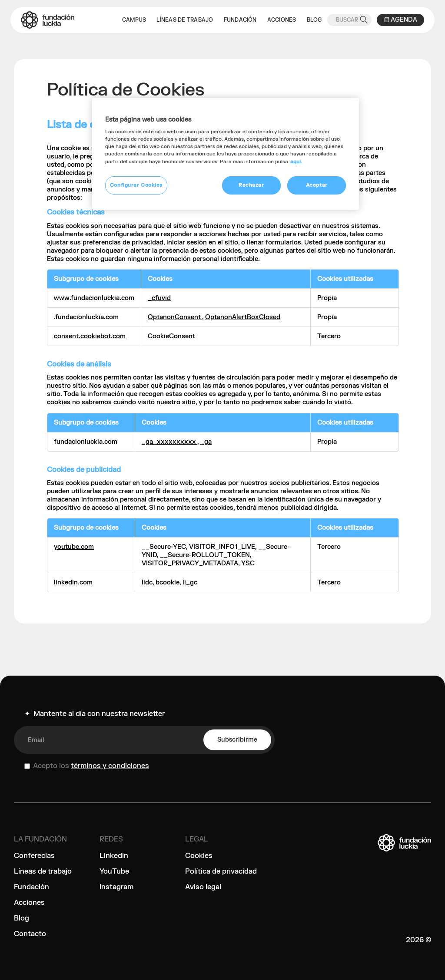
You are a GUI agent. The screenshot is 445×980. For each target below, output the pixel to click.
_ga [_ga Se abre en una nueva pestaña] (206, 442)
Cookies (199, 856)
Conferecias (34, 856)
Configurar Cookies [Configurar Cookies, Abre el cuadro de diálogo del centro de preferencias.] (136, 185)
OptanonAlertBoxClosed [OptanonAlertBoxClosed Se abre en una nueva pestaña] (243, 317)
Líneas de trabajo (43, 871)
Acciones (29, 903)
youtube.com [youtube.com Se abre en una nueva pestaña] (74, 547)
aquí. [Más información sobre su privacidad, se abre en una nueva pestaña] (296, 162)
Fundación (32, 887)
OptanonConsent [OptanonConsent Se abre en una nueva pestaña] (175, 317)
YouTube (114, 871)
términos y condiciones (110, 766)
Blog (22, 918)
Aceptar (317, 185)
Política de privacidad (221, 871)
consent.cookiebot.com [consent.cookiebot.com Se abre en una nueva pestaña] (90, 336)
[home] (48, 20)
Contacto (30, 934)
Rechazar (251, 185)
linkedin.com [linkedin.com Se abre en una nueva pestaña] (73, 582)
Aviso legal (203, 887)
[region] (226, 154)
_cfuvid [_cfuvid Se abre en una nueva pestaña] (159, 298)
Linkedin (114, 856)
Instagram (116, 887)
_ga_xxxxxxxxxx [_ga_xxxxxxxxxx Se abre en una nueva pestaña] (169, 442)
